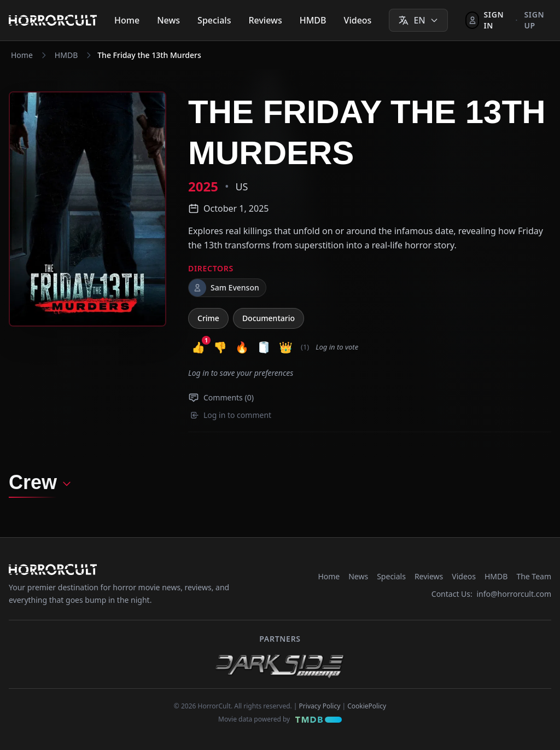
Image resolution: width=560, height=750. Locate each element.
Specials (214, 20)
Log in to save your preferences (241, 373)
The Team (534, 576)
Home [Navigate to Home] (22, 55)
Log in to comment (231, 415)
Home (127, 20)
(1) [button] (305, 347)
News (168, 20)
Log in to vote (337, 347)
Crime (208, 318)
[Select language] (418, 20)
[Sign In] (487, 20)
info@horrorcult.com (514, 594)
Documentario (269, 318)
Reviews (265, 20)
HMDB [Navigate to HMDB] (66, 55)
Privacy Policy (320, 706)
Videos (358, 20)
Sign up (534, 20)
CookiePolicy (367, 706)
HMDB (313, 20)
